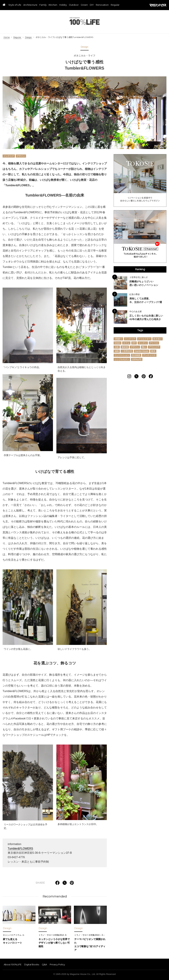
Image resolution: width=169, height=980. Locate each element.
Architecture (30, 5)
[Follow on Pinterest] (144, 376)
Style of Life (15, 5)
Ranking (140, 269)
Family (43, 5)
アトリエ (154, 343)
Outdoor (74, 5)
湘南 (117, 351)
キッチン (143, 343)
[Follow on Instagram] (129, 376)
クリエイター (144, 339)
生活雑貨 (136, 355)
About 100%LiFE (13, 964)
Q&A (44, 964)
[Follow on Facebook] (151, 376)
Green (84, 5)
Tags (140, 330)
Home (7, 37)
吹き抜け (158, 339)
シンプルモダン (122, 359)
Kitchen (53, 5)
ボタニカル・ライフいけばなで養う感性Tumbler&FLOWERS (64, 37)
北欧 (117, 347)
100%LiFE (85, 21)
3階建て (118, 339)
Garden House (142, 351)
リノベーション (122, 355)
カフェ (126, 343)
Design (28, 37)
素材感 (125, 347)
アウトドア (154, 347)
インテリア (9, 156)
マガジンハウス (158, 5)
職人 (144, 347)
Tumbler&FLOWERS (20, 849)
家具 (153, 351)
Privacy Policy (57, 964)
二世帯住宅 (127, 351)
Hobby (63, 5)
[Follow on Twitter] (136, 376)
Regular (115, 5)
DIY (92, 5)
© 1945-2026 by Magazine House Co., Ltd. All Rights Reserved (84, 974)
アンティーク (149, 355)
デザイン (21, 156)
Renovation (102, 5)
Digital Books (32, 964)
